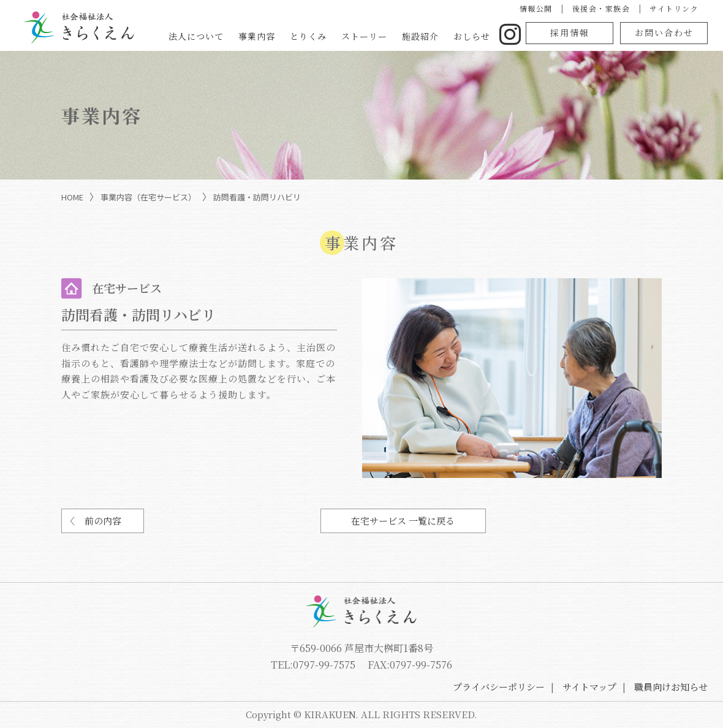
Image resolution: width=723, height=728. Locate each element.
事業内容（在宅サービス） (148, 197)
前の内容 (103, 521)
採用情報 (570, 32)
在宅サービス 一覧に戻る (403, 521)
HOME (72, 197)
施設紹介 (420, 36)
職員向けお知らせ (671, 687)
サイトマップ (589, 687)
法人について (196, 36)
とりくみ (308, 36)
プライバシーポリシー (499, 687)
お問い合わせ (664, 32)
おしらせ (472, 36)
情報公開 (536, 8)
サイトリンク (674, 8)
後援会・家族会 (601, 8)
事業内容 (257, 36)
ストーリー (364, 36)
